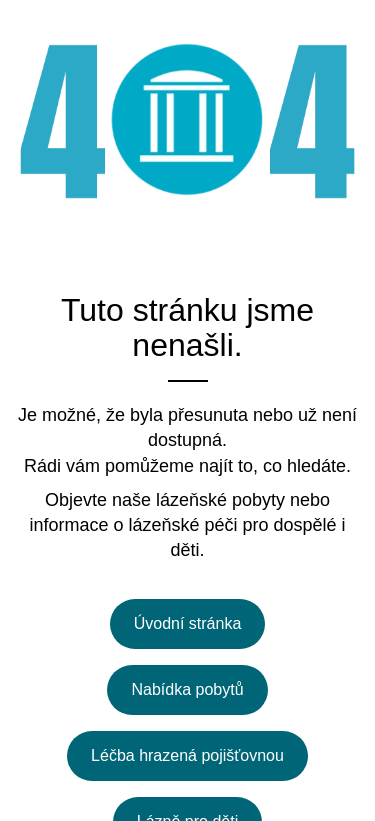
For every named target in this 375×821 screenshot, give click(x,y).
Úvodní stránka (188, 623)
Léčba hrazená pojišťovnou (187, 755)
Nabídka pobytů (187, 689)
